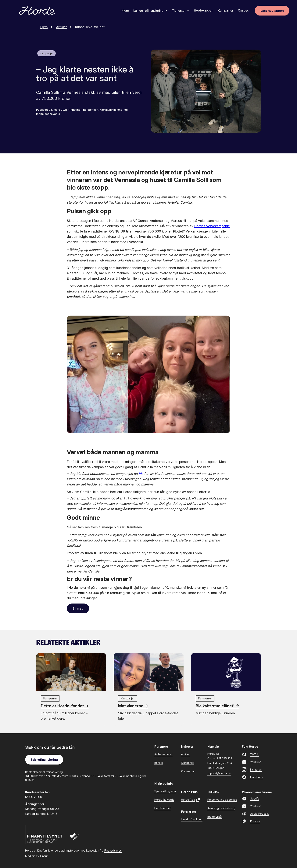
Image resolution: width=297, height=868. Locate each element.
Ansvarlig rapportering (221, 808)
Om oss (243, 11)
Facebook (252, 777)
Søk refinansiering (44, 759)
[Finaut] (77, 838)
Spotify (250, 798)
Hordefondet (163, 808)
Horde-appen (204, 11)
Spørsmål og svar (165, 791)
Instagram (252, 769)
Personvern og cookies (222, 799)
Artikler (65, 27)
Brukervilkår (215, 816)
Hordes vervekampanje (212, 226)
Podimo (251, 821)
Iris (141, 473)
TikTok (250, 754)
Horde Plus (191, 800)
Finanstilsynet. (113, 850)
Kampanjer (226, 11)
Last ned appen (272, 11)
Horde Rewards (164, 799)
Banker (159, 763)
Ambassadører (163, 754)
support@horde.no (219, 773)
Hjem (125, 11)
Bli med (78, 608)
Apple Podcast (255, 814)
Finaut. (44, 856)
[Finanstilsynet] (44, 834)
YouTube (252, 762)
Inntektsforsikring (192, 819)
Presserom (188, 771)
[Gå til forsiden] (37, 11)
